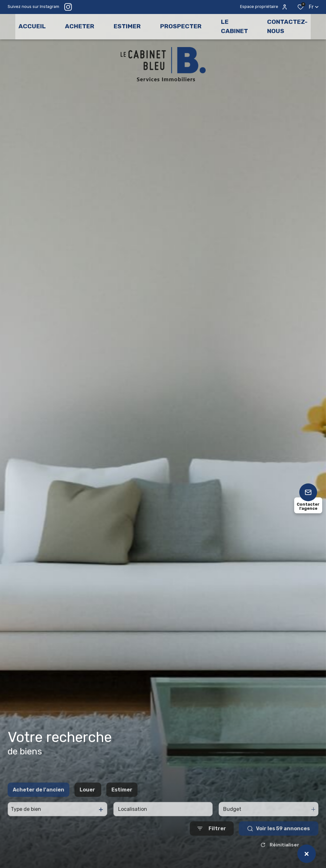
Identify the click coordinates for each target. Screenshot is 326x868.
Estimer (122, 804)
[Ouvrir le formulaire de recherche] (212, 842)
